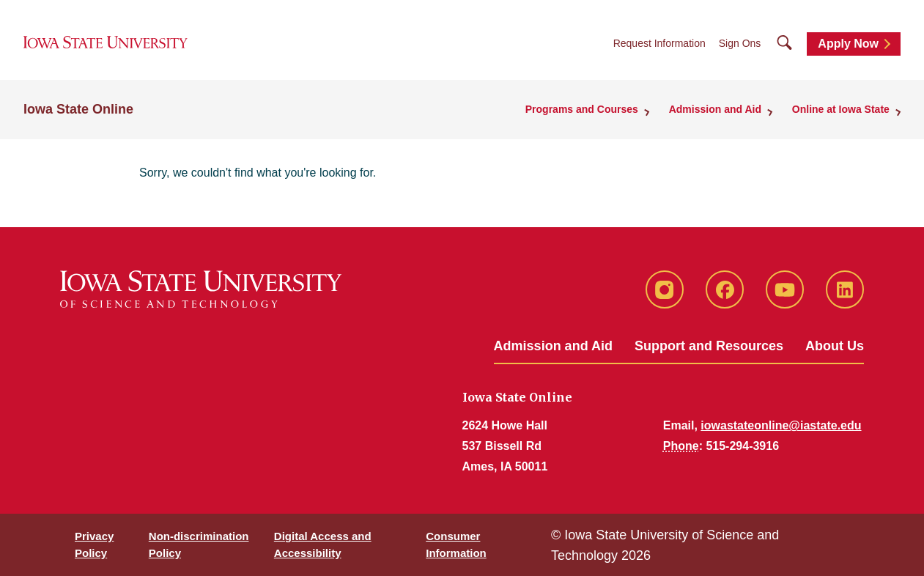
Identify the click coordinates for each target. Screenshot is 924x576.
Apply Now (848, 45)
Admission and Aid (553, 346)
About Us (835, 346)
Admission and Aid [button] (717, 111)
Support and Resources (709, 346)
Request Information (659, 45)
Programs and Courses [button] (585, 111)
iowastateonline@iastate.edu (781, 425)
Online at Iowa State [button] (842, 111)
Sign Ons (740, 45)
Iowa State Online (78, 111)
